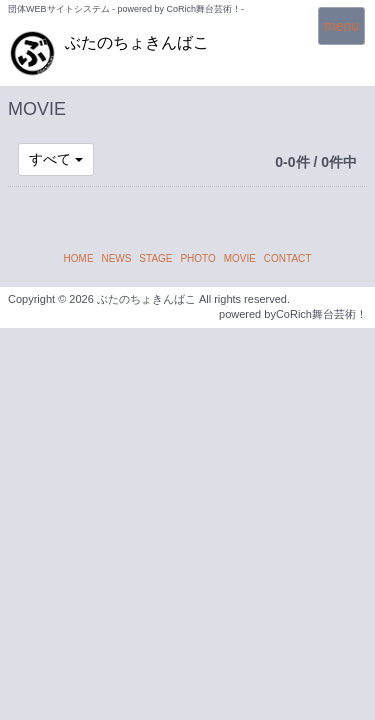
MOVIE (240, 258)
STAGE (155, 258)
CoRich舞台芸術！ (321, 314)
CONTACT (288, 258)
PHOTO (197, 258)
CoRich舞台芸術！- (206, 9)
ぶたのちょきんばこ (137, 42)
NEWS (116, 258)
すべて (56, 159)
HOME (79, 258)
